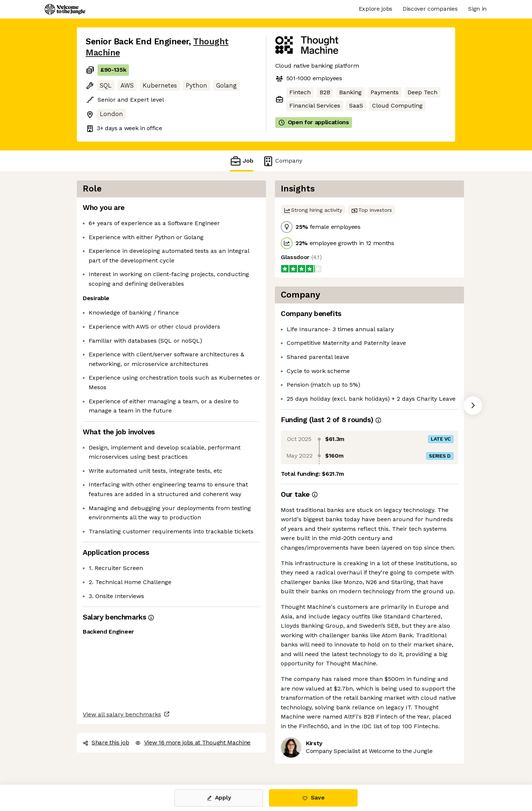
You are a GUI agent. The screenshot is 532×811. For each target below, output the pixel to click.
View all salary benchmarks (122, 714)
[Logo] (65, 9)
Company (282, 161)
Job (242, 161)
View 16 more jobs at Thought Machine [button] (193, 742)
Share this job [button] (106, 742)
